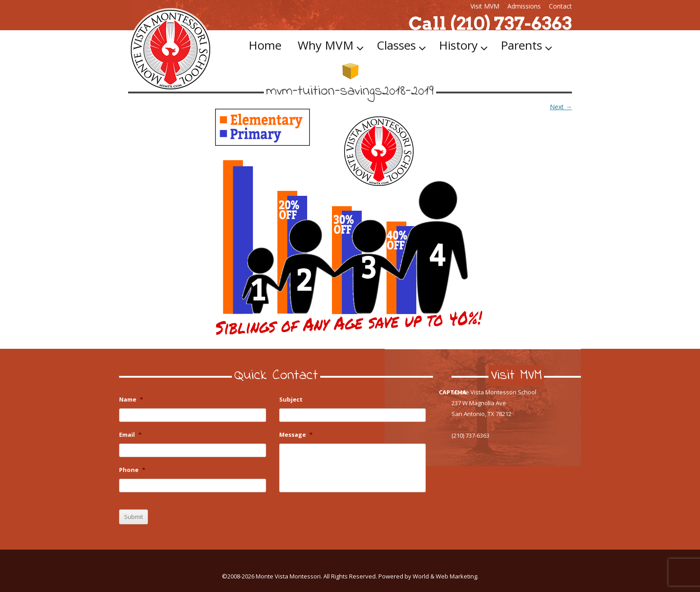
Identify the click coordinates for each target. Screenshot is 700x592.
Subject (291, 400)
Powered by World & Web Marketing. (428, 576)
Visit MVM (485, 6)
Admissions (524, 6)
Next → (561, 107)
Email (130, 435)
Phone (132, 470)
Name (131, 400)
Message (296, 435)
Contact (560, 6)
